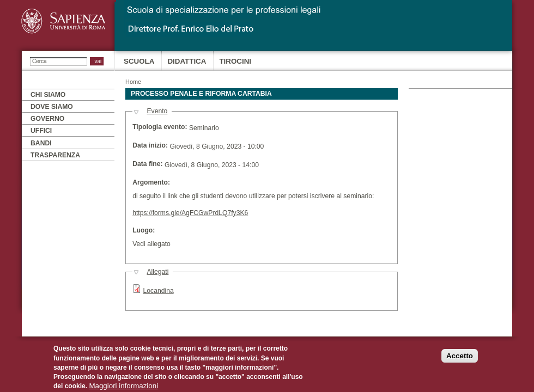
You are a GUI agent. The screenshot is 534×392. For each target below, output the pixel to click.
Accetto (460, 360)
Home (133, 82)
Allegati (157, 272)
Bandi (41, 143)
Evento (157, 111)
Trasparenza (55, 155)
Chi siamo (48, 95)
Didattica (187, 61)
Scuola (139, 61)
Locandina (159, 291)
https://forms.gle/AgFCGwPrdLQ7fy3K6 (190, 213)
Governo (47, 119)
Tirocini (235, 61)
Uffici (41, 131)
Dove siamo (52, 107)
